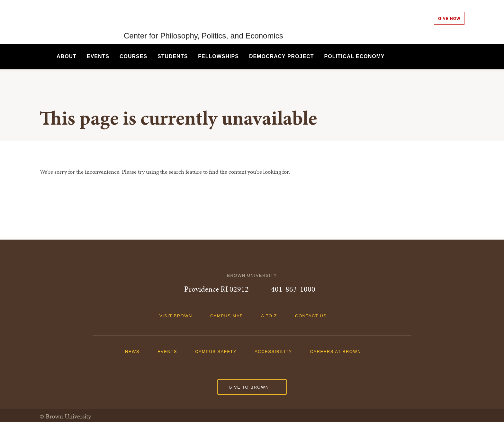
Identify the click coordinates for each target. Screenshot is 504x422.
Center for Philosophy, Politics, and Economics (203, 22)
